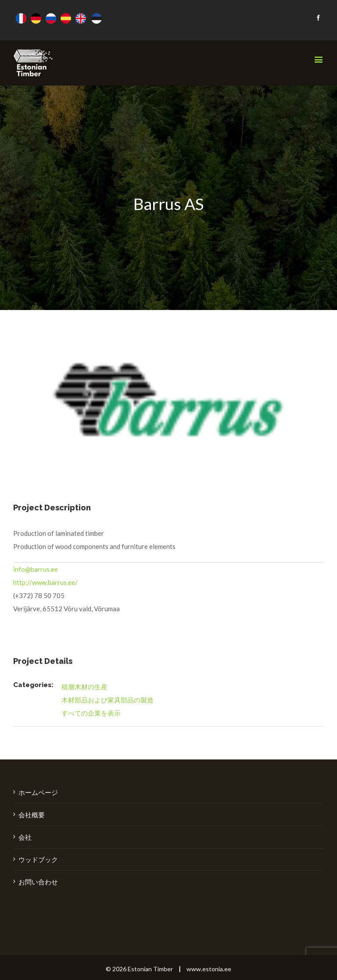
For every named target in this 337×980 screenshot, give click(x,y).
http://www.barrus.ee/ (45, 582)
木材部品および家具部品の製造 (108, 700)
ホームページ (38, 792)
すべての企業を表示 (91, 713)
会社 (25, 837)
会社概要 (32, 815)
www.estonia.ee (209, 969)
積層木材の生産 (84, 687)
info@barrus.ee (36, 569)
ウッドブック (38, 859)
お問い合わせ (38, 882)
